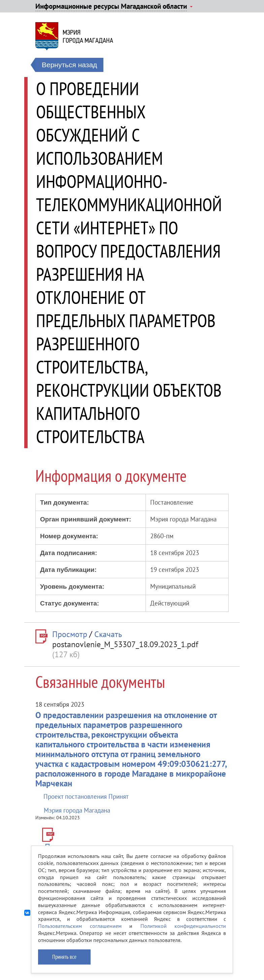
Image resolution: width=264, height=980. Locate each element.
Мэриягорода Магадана (88, 36)
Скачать (108, 634)
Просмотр (70, 634)
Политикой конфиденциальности (183, 926)
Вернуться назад (69, 65)
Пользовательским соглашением (80, 926)
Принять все (64, 957)
